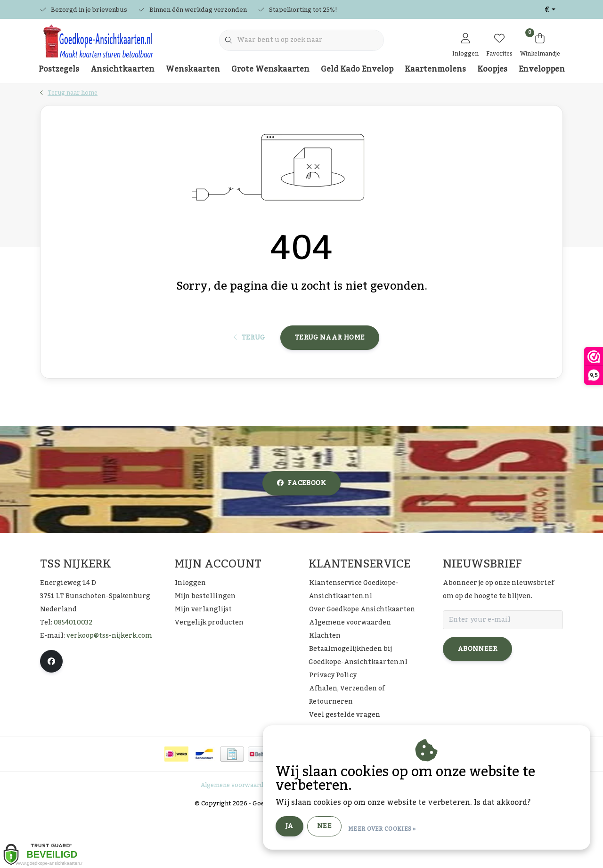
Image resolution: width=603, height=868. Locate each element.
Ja (353, 829)
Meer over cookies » (446, 830)
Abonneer (477, 701)
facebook (301, 535)
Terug (249, 380)
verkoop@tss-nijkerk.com (109, 688)
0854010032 (73, 674)
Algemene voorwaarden (236, 837)
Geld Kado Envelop (357, 69)
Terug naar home (330, 380)
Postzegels (59, 69)
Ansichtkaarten (122, 69)
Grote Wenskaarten (270, 69)
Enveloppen (542, 69)
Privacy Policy (304, 837)
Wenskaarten (193, 69)
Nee (388, 829)
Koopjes (492, 69)
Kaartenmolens (435, 69)
